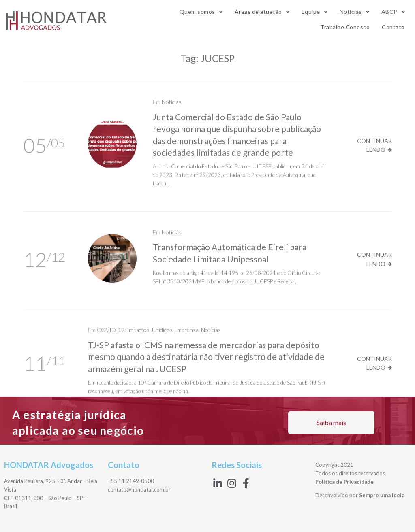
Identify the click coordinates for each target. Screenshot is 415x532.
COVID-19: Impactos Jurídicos (135, 330)
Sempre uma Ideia (382, 495)
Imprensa (187, 330)
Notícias (172, 102)
